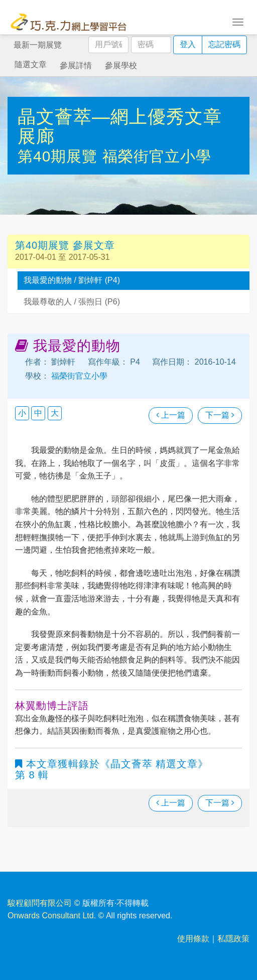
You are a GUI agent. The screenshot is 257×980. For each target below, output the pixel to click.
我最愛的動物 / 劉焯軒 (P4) (72, 280)
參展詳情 (76, 65)
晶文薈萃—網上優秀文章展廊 (120, 127)
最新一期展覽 (38, 45)
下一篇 (220, 415)
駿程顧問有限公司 (40, 903)
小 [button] (22, 413)
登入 (188, 44)
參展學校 (121, 65)
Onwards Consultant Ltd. (52, 916)
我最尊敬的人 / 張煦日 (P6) (72, 302)
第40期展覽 (60, 156)
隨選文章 (31, 64)
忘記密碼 (224, 44)
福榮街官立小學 (157, 156)
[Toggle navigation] (238, 21)
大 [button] (55, 413)
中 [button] (38, 413)
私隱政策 (233, 939)
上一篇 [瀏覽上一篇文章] (171, 415)
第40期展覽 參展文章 (65, 245)
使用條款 (193, 939)
